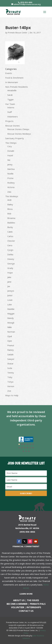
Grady (10, 268)
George (11, 264)
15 (29, 451)
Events (9, 73)
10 (27, 448)
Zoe (9, 391)
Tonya (10, 382)
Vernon (11, 386)
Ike (9, 160)
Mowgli (11, 323)
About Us (19, 600)
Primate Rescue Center (18, 33)
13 (23, 451)
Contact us (26, 611)
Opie (10, 341)
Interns (11, 107)
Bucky (10, 227)
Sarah (10, 95)
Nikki (9, 327)
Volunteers (13, 117)
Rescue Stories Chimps (18, 129)
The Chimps (11, 143)
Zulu (9, 192)
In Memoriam (12, 82)
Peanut (11, 345)
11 (30, 448)
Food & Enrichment (14, 78)
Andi (9, 200)
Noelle (10, 174)
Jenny (10, 164)
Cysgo (10, 250)
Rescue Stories (12, 126)
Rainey (11, 350)
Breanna (11, 218)
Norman (11, 332)
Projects (9, 121)
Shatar (10, 364)
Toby (10, 377)
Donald (11, 151)
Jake (9, 277)
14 (26, 451)
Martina (11, 169)
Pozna (10, 178)
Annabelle (12, 90)
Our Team (10, 104)
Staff (10, 112)
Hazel (10, 155)
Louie (10, 300)
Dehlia (10, 254)
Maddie (11, 309)
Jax (9, 286)
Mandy (11, 318)
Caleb (10, 232)
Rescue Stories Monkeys (19, 134)
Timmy (11, 373)
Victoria (11, 187)
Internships (34, 607)
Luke (10, 304)
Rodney (11, 183)
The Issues (33, 600)
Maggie (11, 314)
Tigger (11, 99)
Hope (10, 273)
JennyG (11, 291)
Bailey (10, 204)
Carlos (10, 236)
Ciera (10, 245)
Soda (10, 368)
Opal (10, 336)
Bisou (10, 209)
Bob (9, 214)
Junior (10, 295)
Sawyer (11, 359)
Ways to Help (12, 395)
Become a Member (17, 604)
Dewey (11, 259)
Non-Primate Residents (17, 87)
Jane (9, 282)
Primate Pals (38, 604)
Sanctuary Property (15, 138)
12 (33, 448)
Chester (11, 241)
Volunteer (18, 607)
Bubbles (11, 223)
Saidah (10, 354)
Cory (10, 146)
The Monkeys (12, 196)
